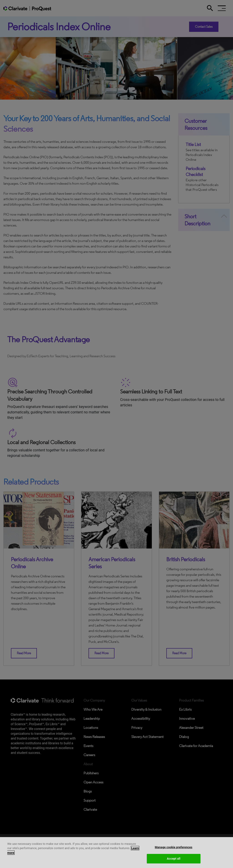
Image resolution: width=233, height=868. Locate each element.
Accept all (173, 859)
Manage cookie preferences (173, 848)
